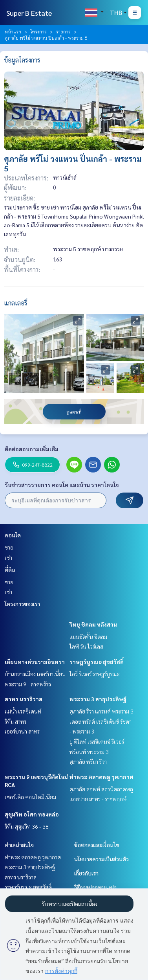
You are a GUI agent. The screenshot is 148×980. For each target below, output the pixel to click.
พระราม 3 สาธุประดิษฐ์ (98, 699)
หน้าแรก (13, 31)
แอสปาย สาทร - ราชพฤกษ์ (98, 799)
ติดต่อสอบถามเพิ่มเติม (32, 449)
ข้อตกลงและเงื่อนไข (97, 845)
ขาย (9, 547)
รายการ (63, 31)
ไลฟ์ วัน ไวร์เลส (86, 646)
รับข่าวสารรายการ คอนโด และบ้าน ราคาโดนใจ (62, 485)
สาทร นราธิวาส (24, 699)
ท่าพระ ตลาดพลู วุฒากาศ (101, 777)
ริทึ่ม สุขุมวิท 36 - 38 (27, 826)
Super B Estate (29, 13)
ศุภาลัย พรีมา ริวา (88, 761)
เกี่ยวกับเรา (86, 873)
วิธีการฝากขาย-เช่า (95, 887)
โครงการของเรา (22, 604)
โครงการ (38, 31)
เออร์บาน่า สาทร (22, 731)
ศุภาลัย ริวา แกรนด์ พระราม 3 (101, 711)
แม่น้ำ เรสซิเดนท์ (23, 711)
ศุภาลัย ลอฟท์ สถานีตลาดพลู (101, 789)
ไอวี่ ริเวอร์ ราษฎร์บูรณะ (95, 674)
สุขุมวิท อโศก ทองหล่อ (32, 814)
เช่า (8, 557)
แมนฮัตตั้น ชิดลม (88, 636)
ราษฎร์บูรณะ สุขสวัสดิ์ (97, 662)
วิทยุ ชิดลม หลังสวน (93, 624)
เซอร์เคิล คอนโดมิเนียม (30, 797)
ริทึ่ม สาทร (16, 721)
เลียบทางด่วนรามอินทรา (35, 662)
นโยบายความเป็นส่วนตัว (101, 859)
